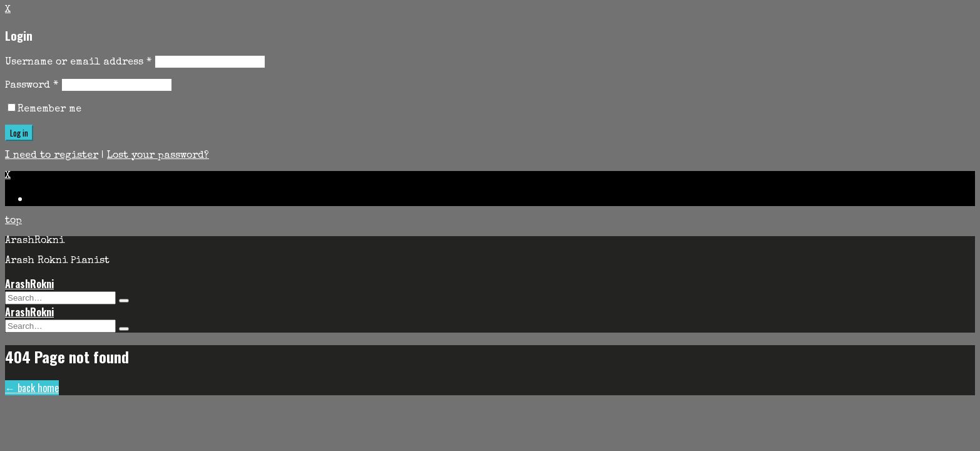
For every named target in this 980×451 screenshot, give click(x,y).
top (13, 221)
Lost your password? (158, 156)
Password (32, 86)
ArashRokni (29, 284)
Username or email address (78, 63)
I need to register (52, 156)
